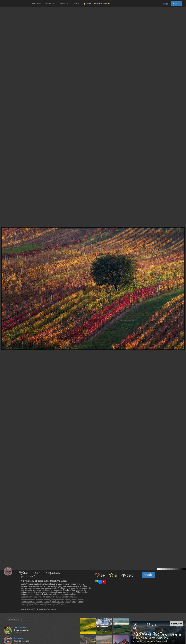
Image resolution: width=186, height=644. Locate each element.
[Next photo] (183, 281)
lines (68, 601)
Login (166, 4)
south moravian (58, 601)
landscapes (41, 605)
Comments (13, 620)
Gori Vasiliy (18, 638)
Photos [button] (36, 4)
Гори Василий (27, 576)
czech (81, 601)
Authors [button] (49, 4)
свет (74, 601)
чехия (31, 605)
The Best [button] (63, 4)
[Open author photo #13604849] (104, 626)
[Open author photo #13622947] (88, 626)
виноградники (52, 605)
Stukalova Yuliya (20, 627)
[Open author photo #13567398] (88, 643)
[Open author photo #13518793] (121, 643)
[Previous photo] (3, 281)
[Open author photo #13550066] (104, 643)
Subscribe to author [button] (148, 575)
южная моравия (28, 601)
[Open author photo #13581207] (121, 626)
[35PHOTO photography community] (16, 4)
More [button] (76, 4)
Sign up (177, 4)
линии (47, 601)
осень (24, 605)
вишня (63, 605)
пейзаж (39, 601)
